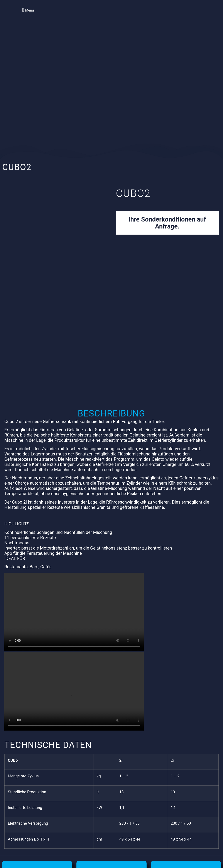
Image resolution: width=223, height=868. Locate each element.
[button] (27, 10)
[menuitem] (184, 15)
